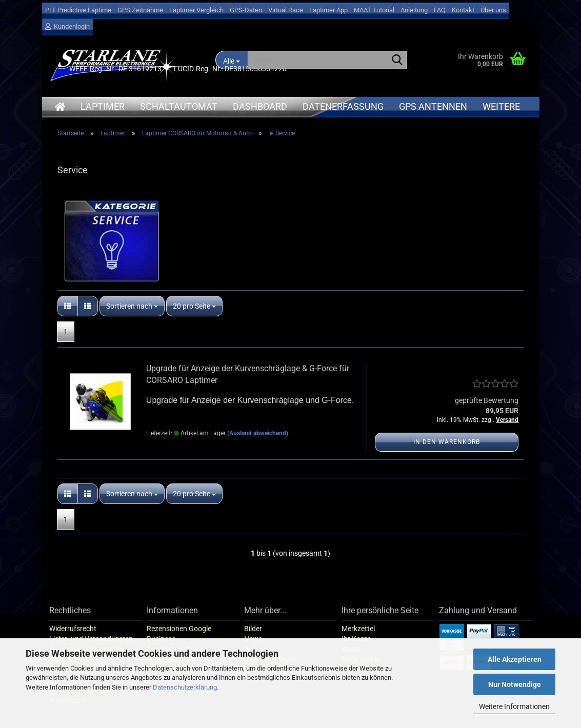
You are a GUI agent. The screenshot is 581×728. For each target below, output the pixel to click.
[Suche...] (397, 60)
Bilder (253, 629)
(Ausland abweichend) (258, 433)
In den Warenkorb (447, 442)
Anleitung (414, 10)
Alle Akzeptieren (515, 659)
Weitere (501, 106)
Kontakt (463, 10)
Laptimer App (328, 10)
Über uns (493, 10)
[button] (68, 306)
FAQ (440, 10)
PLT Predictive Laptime (78, 10)
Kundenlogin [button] (67, 26)
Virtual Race (286, 10)
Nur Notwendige (515, 684)
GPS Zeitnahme (140, 10)
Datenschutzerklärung (185, 687)
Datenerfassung (343, 106)
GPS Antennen (433, 106)
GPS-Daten (246, 10)
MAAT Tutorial (374, 10)
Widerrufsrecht (73, 629)
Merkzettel (358, 629)
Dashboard (260, 106)
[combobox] (132, 306)
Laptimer (103, 106)
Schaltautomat (179, 106)
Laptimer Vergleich (196, 10)
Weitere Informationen (514, 706)
